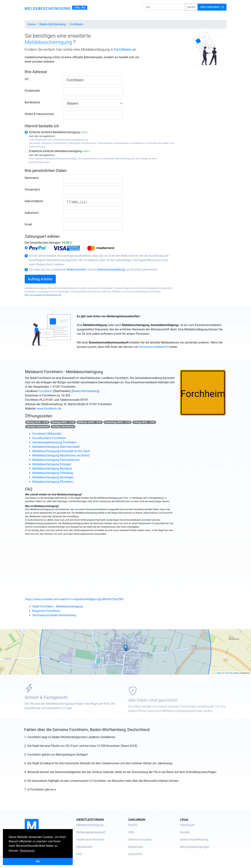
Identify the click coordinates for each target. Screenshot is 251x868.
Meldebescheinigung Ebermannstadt (70, 447)
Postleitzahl (32, 91)
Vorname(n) (32, 189)
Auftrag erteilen (40, 279)
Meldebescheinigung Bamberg (66, 469)
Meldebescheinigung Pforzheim (66, 482)
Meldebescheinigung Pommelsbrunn (70, 460)
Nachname (32, 178)
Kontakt (185, 832)
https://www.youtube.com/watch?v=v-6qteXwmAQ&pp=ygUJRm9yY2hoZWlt (88, 599)
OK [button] (38, 861)
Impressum (187, 825)
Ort (27, 79)
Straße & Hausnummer (39, 114)
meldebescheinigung (56, 8)
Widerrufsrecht (76, 270)
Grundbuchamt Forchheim (63, 438)
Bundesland (32, 102)
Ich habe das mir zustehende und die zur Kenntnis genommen (93, 270)
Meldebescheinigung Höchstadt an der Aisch (75, 451)
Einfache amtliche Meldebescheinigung (59, 132)
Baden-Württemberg (99, 391)
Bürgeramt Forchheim (60, 611)
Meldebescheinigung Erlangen (65, 464)
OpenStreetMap (232, 673)
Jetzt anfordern (212, 7)
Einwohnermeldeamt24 (168, 347)
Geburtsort (32, 213)
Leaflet (218, 673)
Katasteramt (85, 847)
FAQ (79, 854)
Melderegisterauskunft (91, 832)
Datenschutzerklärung (111, 270)
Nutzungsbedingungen (195, 847)
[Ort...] (164, 7)
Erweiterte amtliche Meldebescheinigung (60, 151)
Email (28, 224)
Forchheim (59, 391)
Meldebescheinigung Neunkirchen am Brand (74, 455)
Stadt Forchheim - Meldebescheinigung (71, 606)
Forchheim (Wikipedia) (61, 434)
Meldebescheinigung (90, 825)
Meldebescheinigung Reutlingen (67, 477)
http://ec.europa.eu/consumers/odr (43, 295)
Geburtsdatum (34, 201)
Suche (191, 7)
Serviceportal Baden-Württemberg (68, 615)
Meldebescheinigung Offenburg (66, 473)
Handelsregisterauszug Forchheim (68, 442)
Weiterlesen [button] (27, 851)
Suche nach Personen (91, 840)
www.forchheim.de (63, 409)
